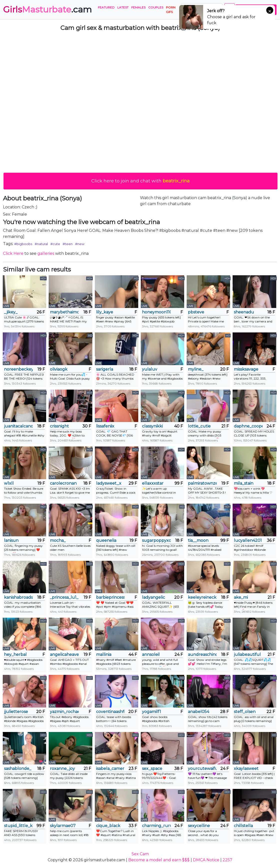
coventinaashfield (110, 712)
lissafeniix (105, 426)
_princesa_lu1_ (64, 597)
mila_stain (244, 483)
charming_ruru (156, 826)
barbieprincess (110, 597)
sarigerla (105, 369)
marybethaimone (64, 312)
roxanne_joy (62, 769)
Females (138, 7)
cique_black (108, 826)
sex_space (152, 769)
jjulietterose (16, 712)
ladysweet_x (109, 483)
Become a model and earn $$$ (159, 860)
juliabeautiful (247, 654)
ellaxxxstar (153, 483)
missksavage (246, 369)
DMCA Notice (206, 860)
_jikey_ (11, 312)
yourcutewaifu (202, 769)
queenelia (106, 540)
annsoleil (151, 654)
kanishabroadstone (18, 597)
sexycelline (199, 826)
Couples (156, 7)
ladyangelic (153, 597)
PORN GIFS (171, 10)
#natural (41, 244)
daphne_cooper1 (248, 426)
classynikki (152, 426)
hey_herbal (15, 654)
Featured (106, 7)
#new (80, 244)
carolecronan (63, 483)
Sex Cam (140, 854)
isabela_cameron (110, 769)
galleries (46, 253)
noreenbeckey (18, 369)
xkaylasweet (246, 769)
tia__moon (198, 540)
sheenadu (244, 312)
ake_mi (241, 597)
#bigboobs (23, 244)
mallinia (104, 654)
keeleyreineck (202, 597)
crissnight (59, 426)
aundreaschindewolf (202, 654)
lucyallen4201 (248, 540)
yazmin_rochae (64, 712)
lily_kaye (105, 312)
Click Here (13, 253)
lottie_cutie (199, 426)
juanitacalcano (18, 426)
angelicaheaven (64, 654)
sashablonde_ (18, 769)
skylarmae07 (63, 826)
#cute (55, 244)
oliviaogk (59, 369)
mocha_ (58, 540)
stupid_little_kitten (18, 826)
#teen (68, 244)
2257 (227, 860)
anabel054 (199, 712)
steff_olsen (245, 712)
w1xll (9, 483)
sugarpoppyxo (156, 540)
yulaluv (150, 369)
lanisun (11, 540)
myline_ (196, 369)
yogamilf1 (151, 712)
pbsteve (196, 312)
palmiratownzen (202, 483)
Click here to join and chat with (140, 181)
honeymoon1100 (156, 312)
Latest (123, 7)
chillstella (243, 826)
